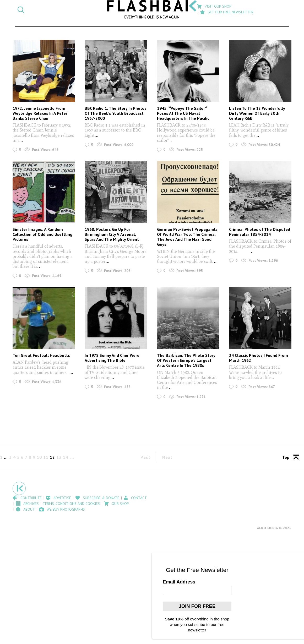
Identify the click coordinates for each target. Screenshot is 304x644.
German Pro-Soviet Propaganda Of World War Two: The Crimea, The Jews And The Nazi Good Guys (187, 237)
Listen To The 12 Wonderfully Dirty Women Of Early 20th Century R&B (257, 113)
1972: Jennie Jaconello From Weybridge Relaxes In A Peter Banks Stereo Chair (40, 113)
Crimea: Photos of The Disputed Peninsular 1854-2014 (260, 232)
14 (66, 457)
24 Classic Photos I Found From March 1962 (259, 358)
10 (39, 457)
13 (59, 457)
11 (46, 457)
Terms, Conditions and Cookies (71, 504)
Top (286, 457)
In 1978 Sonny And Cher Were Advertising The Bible (112, 358)
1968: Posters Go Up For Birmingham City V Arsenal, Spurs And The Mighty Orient (112, 234)
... (21, 140)
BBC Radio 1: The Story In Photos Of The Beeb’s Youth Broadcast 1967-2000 (116, 113)
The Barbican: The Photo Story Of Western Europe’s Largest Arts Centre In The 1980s (186, 360)
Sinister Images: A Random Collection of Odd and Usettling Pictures (42, 234)
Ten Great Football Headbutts (41, 355)
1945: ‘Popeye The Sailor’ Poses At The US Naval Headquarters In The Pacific (183, 113)
